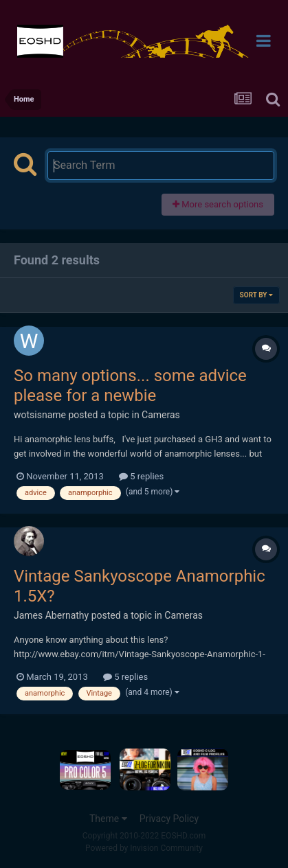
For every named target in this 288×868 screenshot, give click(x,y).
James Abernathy (51, 615)
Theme (108, 819)
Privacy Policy (169, 819)
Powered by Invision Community (144, 848)
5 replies (141, 476)
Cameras (161, 415)
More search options (218, 204)
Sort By (256, 295)
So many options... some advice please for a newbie (130, 386)
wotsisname (40, 415)
